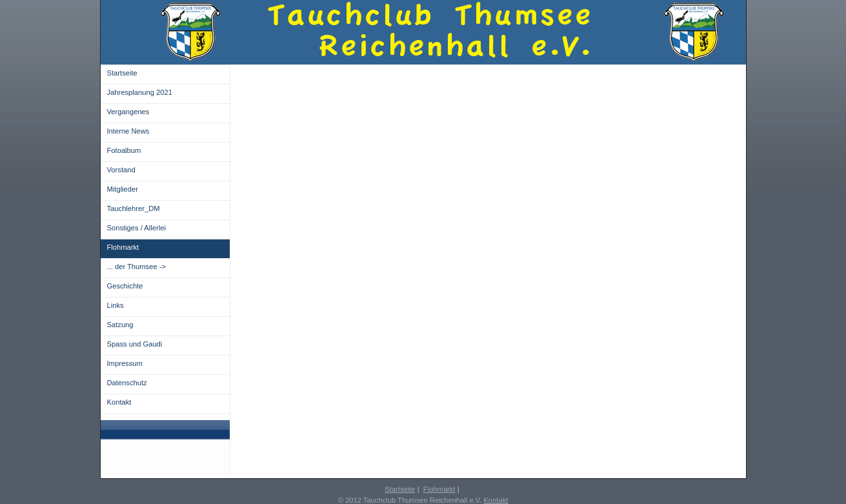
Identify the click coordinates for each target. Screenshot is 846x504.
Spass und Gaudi (135, 344)
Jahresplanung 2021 (140, 92)
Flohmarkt (123, 247)
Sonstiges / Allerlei (136, 228)
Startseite (122, 73)
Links (116, 305)
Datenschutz (127, 383)
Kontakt (119, 402)
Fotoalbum (124, 150)
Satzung (120, 325)
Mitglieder (123, 189)
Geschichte (125, 286)
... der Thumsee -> (137, 267)
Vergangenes (128, 112)
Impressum (125, 363)
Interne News (128, 131)
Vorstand (121, 170)
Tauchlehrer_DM (134, 208)
